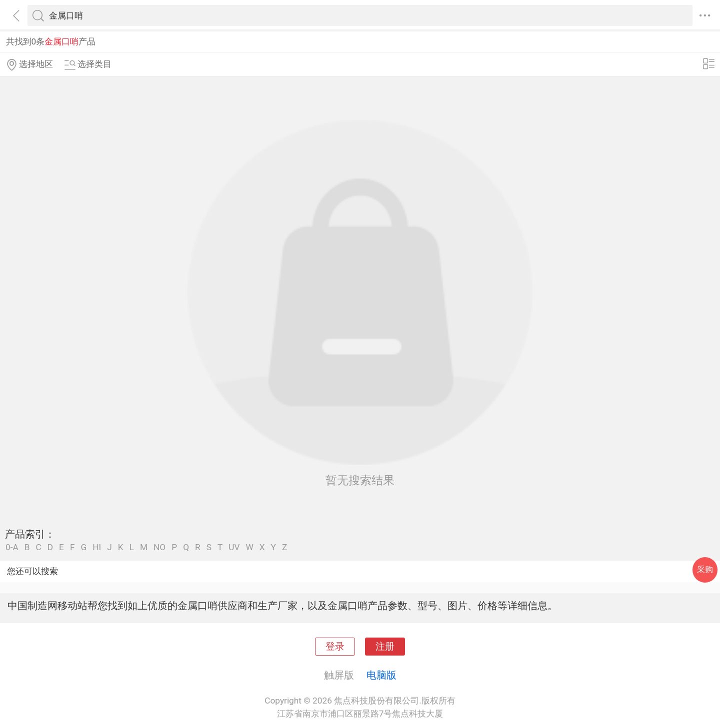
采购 (705, 569)
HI (97, 547)
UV (234, 547)
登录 (335, 647)
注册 (385, 647)
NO (159, 547)
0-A (12, 547)
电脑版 (381, 675)
